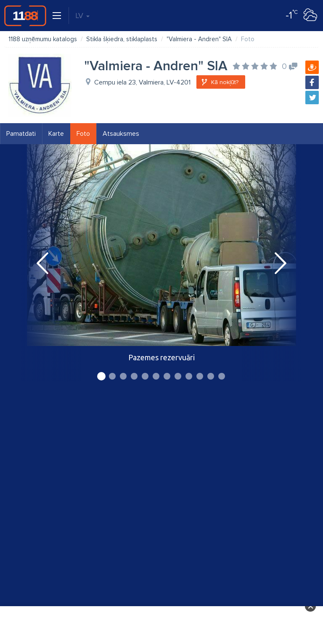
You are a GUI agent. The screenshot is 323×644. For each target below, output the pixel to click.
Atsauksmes (121, 134)
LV (82, 16)
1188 (25, 16)
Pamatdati (21, 134)
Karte (56, 134)
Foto (83, 134)
